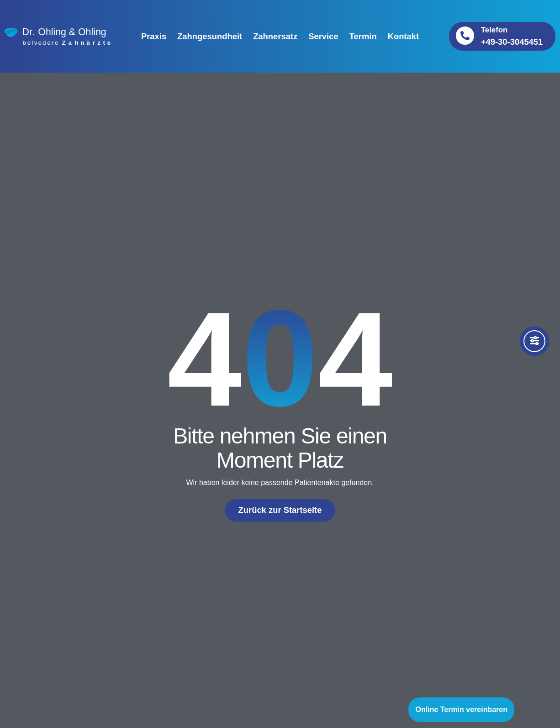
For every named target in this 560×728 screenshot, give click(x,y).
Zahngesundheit (210, 36)
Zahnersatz (275, 36)
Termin (363, 36)
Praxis (154, 36)
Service (323, 36)
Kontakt (403, 36)
